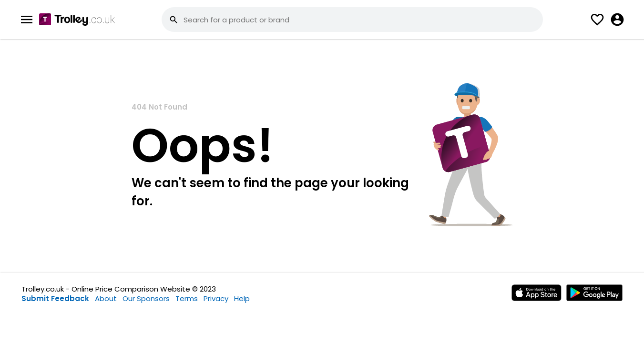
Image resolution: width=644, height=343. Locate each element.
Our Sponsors (146, 298)
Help (242, 298)
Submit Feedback (55, 298)
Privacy (216, 298)
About (106, 298)
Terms (187, 298)
